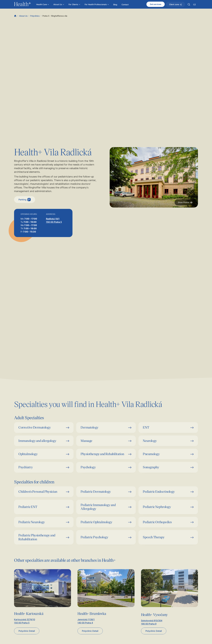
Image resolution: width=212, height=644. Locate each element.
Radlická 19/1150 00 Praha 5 (54, 220)
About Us (23, 16)
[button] (189, 4)
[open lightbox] (154, 177)
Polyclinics (35, 16)
